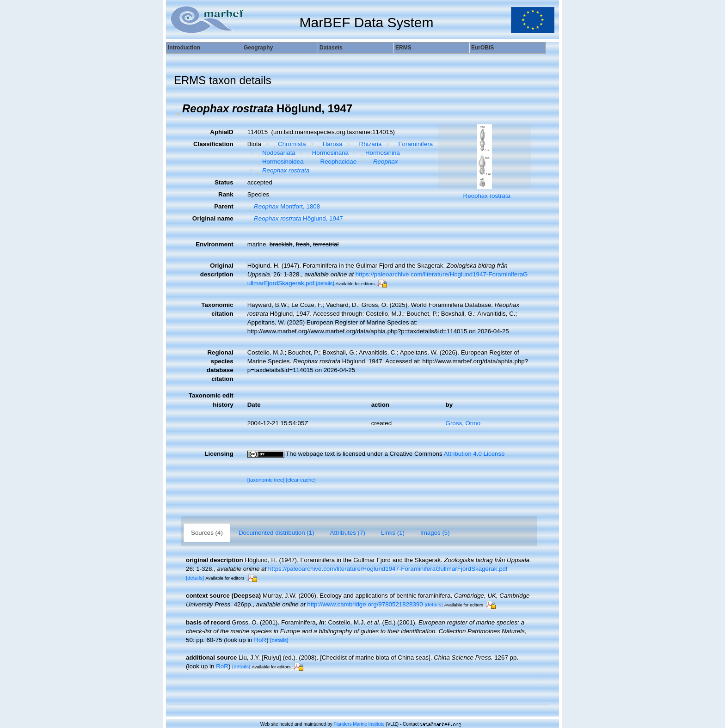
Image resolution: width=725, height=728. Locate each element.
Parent (224, 206)
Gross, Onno (463, 423)
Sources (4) (207, 533)
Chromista (289, 144)
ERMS (403, 48)
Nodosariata (275, 153)
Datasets (331, 48)
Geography (258, 48)
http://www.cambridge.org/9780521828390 (365, 604)
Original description (217, 270)
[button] (178, 109)
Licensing (219, 454)
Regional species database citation (220, 366)
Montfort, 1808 (284, 206)
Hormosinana (327, 153)
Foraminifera (412, 144)
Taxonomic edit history (211, 400)
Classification (213, 144)
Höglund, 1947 (295, 218)
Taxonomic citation (217, 309)
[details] (325, 283)
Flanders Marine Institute (359, 724)
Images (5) (435, 533)
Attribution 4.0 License (474, 454)
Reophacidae (335, 162)
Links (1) (393, 533)
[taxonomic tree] (266, 480)
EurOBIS (482, 48)
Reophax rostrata (487, 196)
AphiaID (221, 132)
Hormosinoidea (279, 162)
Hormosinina (379, 153)
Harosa (329, 144)
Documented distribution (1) (276, 533)
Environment (214, 244)
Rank (226, 194)
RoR (260, 640)
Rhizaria (367, 144)
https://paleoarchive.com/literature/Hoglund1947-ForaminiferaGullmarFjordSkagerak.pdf (388, 569)
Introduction (184, 48)
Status (224, 182)
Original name (213, 218)
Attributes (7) (348, 533)
